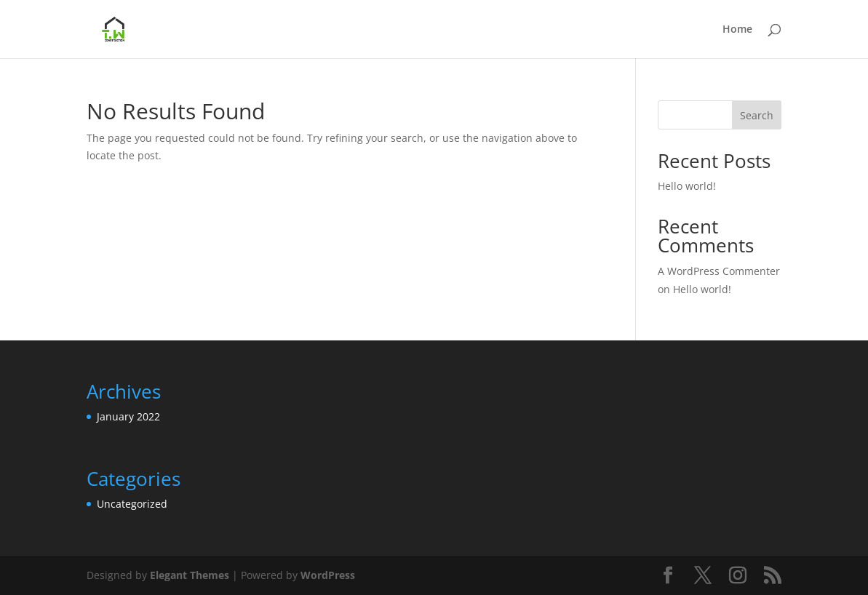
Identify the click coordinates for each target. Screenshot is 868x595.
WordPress (328, 575)
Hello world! (687, 186)
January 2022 (128, 416)
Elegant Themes (190, 575)
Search (757, 115)
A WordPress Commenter (719, 271)
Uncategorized (132, 504)
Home (737, 30)
